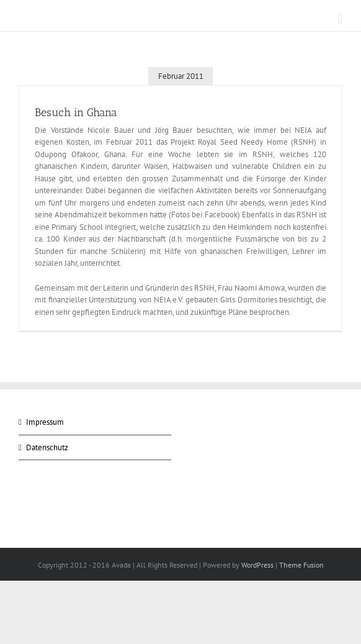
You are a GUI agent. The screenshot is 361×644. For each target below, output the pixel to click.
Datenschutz (47, 447)
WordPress (257, 565)
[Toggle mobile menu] (340, 19)
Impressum (45, 422)
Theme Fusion (301, 565)
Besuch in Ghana (76, 112)
